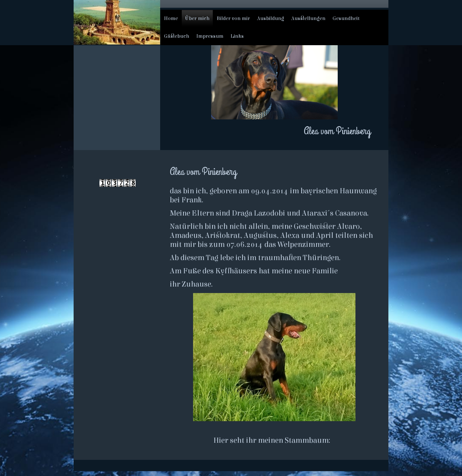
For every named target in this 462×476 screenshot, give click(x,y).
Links (237, 36)
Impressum (210, 36)
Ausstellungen (308, 18)
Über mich (197, 18)
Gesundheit (346, 18)
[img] (117, 22)
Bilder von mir (233, 18)
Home (171, 18)
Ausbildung (271, 18)
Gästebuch (177, 36)
